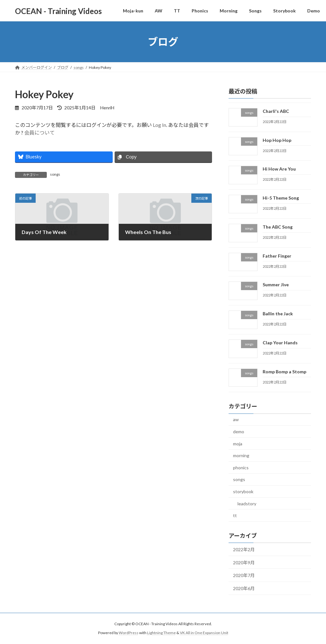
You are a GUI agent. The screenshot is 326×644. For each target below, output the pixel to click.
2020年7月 (244, 575)
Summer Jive (276, 285)
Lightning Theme (161, 633)
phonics (241, 468)
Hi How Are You (279, 169)
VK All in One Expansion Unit (204, 633)
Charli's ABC (276, 111)
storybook (243, 491)
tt (235, 515)
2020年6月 (244, 588)
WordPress (129, 633)
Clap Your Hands (280, 343)
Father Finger (277, 256)
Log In (159, 125)
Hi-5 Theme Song (281, 198)
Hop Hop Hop (277, 140)
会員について (39, 132)
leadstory (247, 504)
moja (238, 444)
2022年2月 (244, 549)
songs (55, 174)
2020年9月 (244, 563)
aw (236, 420)
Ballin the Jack (278, 314)
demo (239, 432)
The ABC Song (278, 227)
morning (241, 455)
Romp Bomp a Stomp (284, 372)
